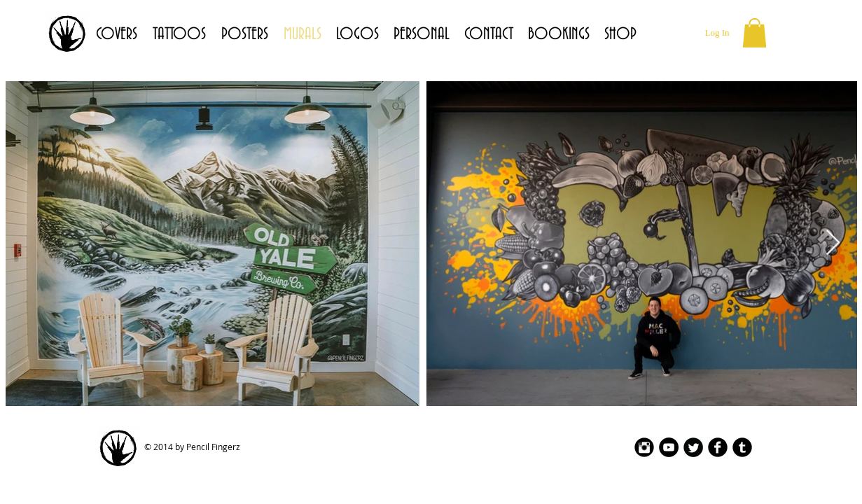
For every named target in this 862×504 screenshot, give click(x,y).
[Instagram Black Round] (644, 447)
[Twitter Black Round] (693, 447)
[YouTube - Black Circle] (669, 447)
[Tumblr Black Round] (742, 447)
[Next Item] (833, 243)
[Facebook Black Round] (718, 447)
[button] (755, 33)
